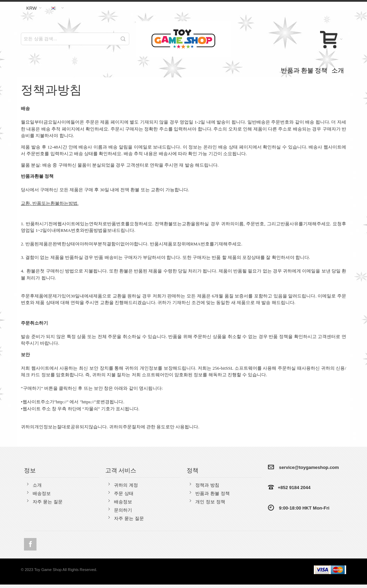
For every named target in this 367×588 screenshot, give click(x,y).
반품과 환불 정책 (212, 493)
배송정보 (42, 493)
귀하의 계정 (126, 485)
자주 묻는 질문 (47, 502)
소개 (37, 485)
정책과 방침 (207, 485)
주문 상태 (124, 493)
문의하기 (123, 510)
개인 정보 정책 (210, 502)
